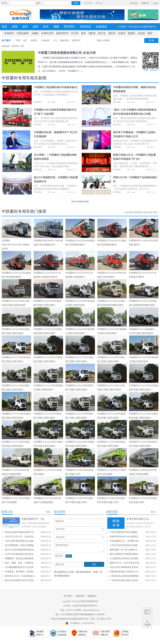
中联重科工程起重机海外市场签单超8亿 (56, 87)
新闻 (15, 27)
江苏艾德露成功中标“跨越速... (124, 532)
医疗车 (102, 33)
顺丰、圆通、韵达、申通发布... (20, 563)
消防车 (92, 33)
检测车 (132, 33)
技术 (46, 27)
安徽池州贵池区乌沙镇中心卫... (125, 572)
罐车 (150, 33)
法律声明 (80, 596)
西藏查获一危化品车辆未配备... (20, 558)
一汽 (55, 40)
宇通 (18, 40)
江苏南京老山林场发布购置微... (125, 576)
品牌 (35, 27)
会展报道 (101, 27)
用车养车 (69, 27)
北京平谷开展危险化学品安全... (20, 554)
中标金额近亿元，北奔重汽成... (125, 541)
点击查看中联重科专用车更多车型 (140, 212)
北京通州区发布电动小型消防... (125, 558)
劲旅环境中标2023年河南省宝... (125, 537)
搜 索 (151, 40)
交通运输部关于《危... (34, 519)
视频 (56, 27)
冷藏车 (35, 33)
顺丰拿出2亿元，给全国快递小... (21, 576)
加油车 (141, 33)
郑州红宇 (76, 40)
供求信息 (85, 27)
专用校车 (9, 33)
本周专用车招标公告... (138, 519)
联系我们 (92, 596)
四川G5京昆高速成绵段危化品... (20, 550)
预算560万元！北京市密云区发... (125, 563)
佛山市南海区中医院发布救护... (125, 554)
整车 (22, 46)
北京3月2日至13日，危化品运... (20, 537)
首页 (4, 27)
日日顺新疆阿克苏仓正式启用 (19, 567)
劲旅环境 (64, 40)
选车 (25, 27)
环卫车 (75, 33)
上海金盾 (45, 40)
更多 (48, 512)
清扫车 (112, 33)
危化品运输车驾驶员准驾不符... (20, 532)
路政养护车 (62, 33)
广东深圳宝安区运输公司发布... (125, 580)
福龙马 (34, 40)
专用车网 (15, 46)
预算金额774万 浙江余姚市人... (124, 550)
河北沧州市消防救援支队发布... (125, 567)
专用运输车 (23, 33)
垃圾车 (122, 33)
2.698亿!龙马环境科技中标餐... (124, 545)
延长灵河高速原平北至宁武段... (20, 580)
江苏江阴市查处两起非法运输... (20, 541)
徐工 (25, 40)
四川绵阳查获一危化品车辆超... (20, 545)
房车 (83, 33)
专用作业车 (48, 33)
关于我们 (68, 596)
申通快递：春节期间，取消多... (20, 572)
